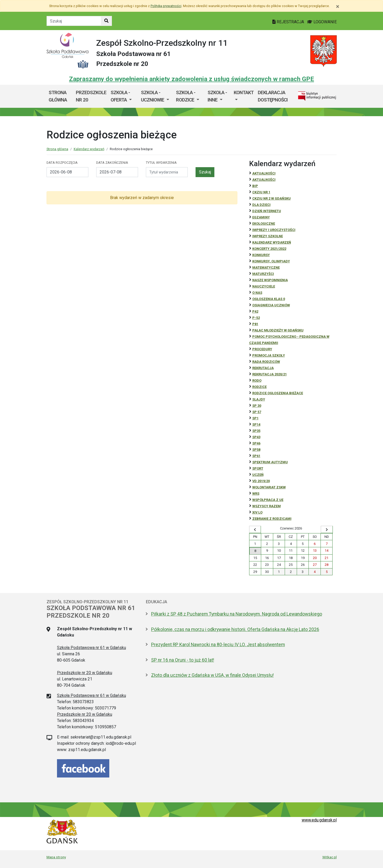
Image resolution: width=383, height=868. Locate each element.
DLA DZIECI (261, 205)
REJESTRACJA (289, 22)
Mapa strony (56, 857)
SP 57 (257, 412)
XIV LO (257, 512)
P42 (255, 311)
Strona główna (58, 96)
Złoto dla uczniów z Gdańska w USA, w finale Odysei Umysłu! (212, 675)
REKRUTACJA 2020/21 (270, 374)
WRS (256, 494)
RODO (257, 381)
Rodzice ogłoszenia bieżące (278, 393)
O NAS (257, 293)
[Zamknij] (338, 7)
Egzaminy (261, 217)
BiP (255, 186)
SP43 (256, 437)
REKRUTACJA (263, 368)
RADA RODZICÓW (266, 362)
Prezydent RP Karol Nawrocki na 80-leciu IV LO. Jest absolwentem (218, 645)
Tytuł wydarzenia (161, 163)
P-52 (256, 318)
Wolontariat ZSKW (269, 487)
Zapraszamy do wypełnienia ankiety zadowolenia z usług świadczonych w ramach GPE (191, 79)
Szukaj (205, 172)
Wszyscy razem (267, 506)
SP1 (255, 418)
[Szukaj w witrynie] (106, 21)
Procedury (262, 349)
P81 (255, 324)
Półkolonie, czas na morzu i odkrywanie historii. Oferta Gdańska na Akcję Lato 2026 (235, 629)
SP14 (256, 424)
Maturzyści (263, 274)
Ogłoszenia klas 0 (269, 299)
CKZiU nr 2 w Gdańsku (271, 198)
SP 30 (257, 406)
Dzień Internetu (267, 211)
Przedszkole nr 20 (91, 96)
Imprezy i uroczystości (274, 230)
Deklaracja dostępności (273, 96)
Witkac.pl (330, 857)
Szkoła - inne (217, 96)
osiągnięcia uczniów (271, 305)
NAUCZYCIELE (264, 286)
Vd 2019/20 (261, 481)
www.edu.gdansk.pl (319, 820)
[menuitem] (124, 96)
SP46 (256, 443)
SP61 (256, 456)
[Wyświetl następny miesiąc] (327, 529)
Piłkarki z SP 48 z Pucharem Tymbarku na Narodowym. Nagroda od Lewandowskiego (237, 614)
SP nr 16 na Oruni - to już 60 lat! (183, 660)
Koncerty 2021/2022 (269, 249)
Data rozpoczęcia (62, 163)
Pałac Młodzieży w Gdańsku (278, 330)
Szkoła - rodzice (186, 96)
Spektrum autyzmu (270, 462)
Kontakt (244, 92)
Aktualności (264, 173)
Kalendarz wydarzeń (89, 149)
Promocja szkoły (269, 355)
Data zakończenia (112, 163)
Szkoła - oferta (120, 96)
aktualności (264, 180)
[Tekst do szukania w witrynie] (74, 21)
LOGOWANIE (322, 22)
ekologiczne (264, 224)
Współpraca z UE (268, 500)
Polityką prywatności (166, 6)
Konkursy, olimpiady (271, 261)
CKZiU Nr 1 (261, 192)
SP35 (256, 431)
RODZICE (259, 387)
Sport (258, 468)
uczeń (258, 475)
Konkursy (261, 255)
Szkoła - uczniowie (153, 96)
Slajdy (259, 399)
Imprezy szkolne (268, 236)
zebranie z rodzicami (272, 519)
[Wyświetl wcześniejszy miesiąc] (255, 529)
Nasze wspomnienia (270, 280)
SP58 (256, 450)
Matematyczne (266, 267)
